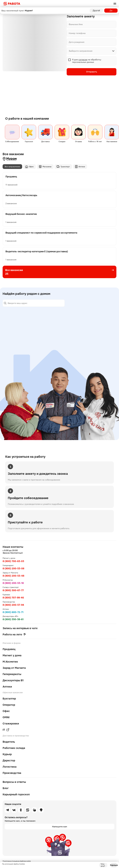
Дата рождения (77, 42)
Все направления (12, 167)
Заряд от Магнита (14, 668)
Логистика (10, 767)
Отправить (92, 72)
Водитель (9, 742)
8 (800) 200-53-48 (13, 576)
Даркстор (9, 760)
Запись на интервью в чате (20, 628)
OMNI (6, 717)
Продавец (9, 649)
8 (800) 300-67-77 (13, 590)
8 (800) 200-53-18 (13, 583)
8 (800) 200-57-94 (13, 605)
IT (6, 730)
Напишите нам (60, 827)
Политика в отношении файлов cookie (17, 861)
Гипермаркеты (12, 674)
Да (111, 10)
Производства (12, 773)
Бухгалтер (9, 699)
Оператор (9, 705)
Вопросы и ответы (14, 782)
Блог (6, 788)
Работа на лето (14, 634)
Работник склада (14, 748)
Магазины (45, 167)
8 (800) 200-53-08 (13, 568)
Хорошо (114, 865)
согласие (83, 60)
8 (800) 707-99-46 (13, 598)
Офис (29, 167)
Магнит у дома (12, 655)
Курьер (7, 754)
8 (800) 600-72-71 (13, 612)
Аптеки (80, 167)
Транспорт (63, 167)
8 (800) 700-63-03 (13, 561)
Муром (11, 159)
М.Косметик (10, 662)
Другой (96, 10)
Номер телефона (77, 33)
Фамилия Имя (76, 24)
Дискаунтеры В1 (13, 680)
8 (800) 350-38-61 (13, 619)
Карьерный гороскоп (16, 794)
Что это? (103, 865)
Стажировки (11, 724)
